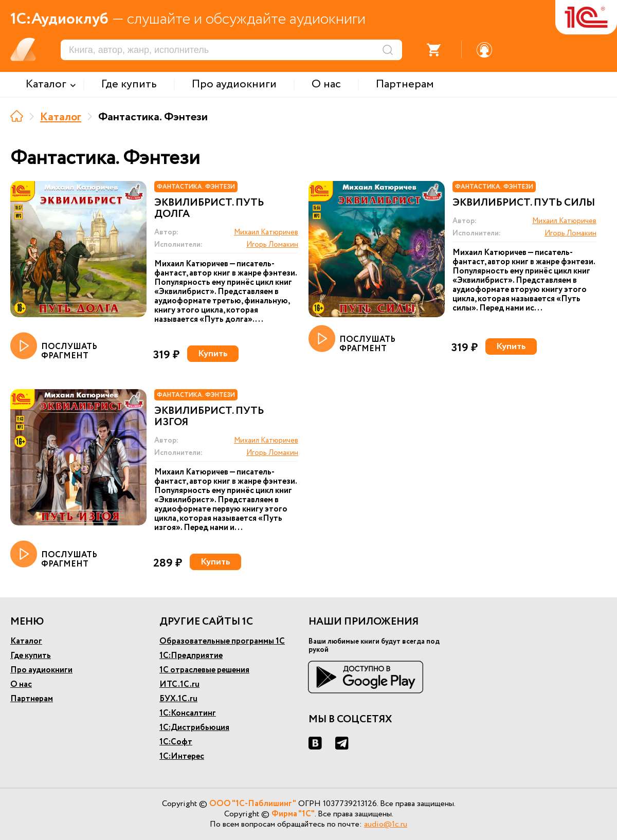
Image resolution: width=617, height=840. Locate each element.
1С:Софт (176, 742)
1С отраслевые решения (204, 670)
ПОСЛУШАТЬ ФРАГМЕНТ (54, 346)
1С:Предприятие (191, 656)
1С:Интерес (182, 756)
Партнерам (32, 699)
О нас (21, 684)
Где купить (31, 656)
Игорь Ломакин (272, 245)
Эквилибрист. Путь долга (209, 209)
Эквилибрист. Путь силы (524, 203)
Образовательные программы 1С (222, 641)
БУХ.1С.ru (178, 699)
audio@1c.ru (386, 824)
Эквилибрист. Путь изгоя (209, 417)
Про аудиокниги (41, 670)
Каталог (61, 117)
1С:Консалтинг (188, 713)
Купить (213, 354)
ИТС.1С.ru (179, 684)
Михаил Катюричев (266, 232)
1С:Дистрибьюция (194, 728)
